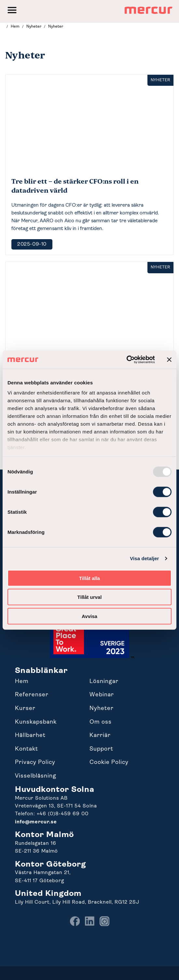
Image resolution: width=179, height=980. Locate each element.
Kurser (25, 709)
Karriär (100, 735)
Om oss (101, 722)
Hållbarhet (30, 735)
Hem (22, 682)
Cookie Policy (109, 762)
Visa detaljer (144, 558)
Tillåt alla (89, 578)
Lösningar (104, 682)
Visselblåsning (36, 776)
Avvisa (89, 616)
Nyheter (102, 709)
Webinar (102, 695)
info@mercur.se (36, 822)
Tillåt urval (90, 597)
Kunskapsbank (36, 722)
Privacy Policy (35, 762)
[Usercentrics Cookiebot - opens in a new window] (126, 360)
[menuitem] (75, 925)
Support (101, 749)
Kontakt (27, 749)
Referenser (32, 695)
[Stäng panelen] (169, 360)
